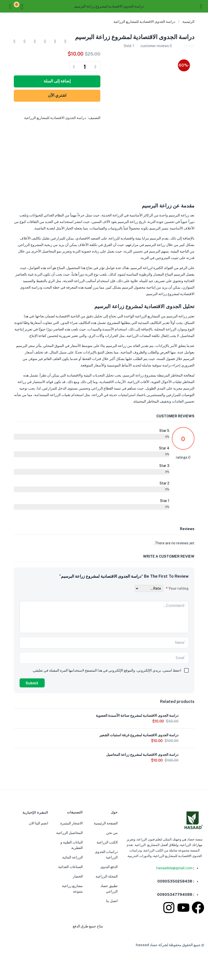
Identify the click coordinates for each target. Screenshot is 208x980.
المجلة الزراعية (107, 876)
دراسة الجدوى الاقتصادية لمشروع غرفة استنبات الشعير (139, 735)
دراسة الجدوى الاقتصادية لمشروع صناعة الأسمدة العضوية (137, 715)
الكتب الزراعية (107, 842)
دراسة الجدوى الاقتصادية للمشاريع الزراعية (144, 22)
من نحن (112, 833)
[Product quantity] (85, 67)
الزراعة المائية (73, 857)
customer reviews (156, 46)
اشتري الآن (57, 95)
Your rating (177, 588)
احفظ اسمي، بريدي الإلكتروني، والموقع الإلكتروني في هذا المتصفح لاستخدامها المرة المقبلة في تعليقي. (107, 670)
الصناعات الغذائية (71, 867)
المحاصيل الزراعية (70, 833)
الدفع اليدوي (109, 867)
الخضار (78, 876)
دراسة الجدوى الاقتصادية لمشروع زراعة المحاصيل (142, 755)
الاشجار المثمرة (72, 823)
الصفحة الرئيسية (106, 823)
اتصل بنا (112, 901)
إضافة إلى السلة (57, 81)
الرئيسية (188, 22)
